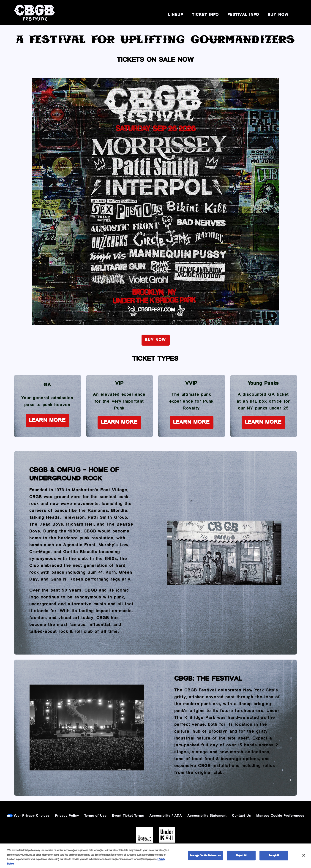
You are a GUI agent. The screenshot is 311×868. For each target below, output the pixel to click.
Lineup (176, 15)
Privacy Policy (67, 816)
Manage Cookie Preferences (280, 816)
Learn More (48, 420)
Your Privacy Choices (32, 816)
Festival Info (243, 15)
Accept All (274, 858)
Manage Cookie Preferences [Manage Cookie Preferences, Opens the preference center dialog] (205, 858)
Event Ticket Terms (128, 816)
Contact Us (242, 816)
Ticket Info (206, 15)
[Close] (304, 858)
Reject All (241, 858)
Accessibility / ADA (166, 816)
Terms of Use (96, 816)
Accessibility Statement (207, 816)
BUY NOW (278, 15)
